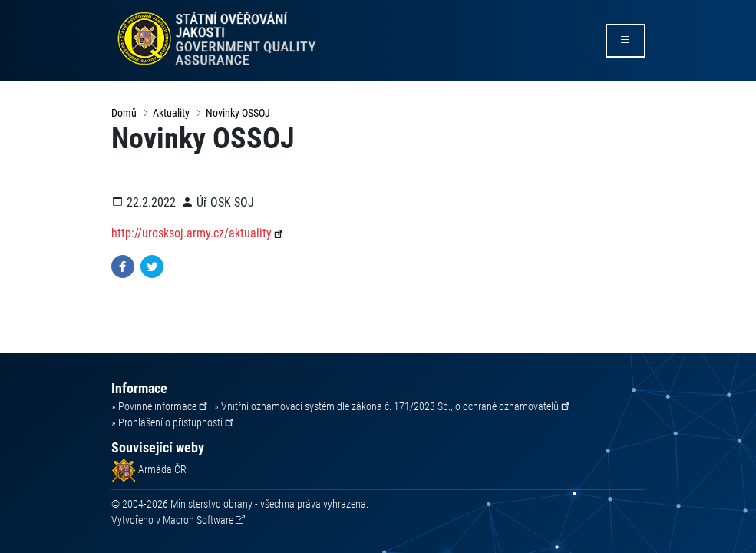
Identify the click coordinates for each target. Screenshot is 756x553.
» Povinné (160, 406)
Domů (124, 113)
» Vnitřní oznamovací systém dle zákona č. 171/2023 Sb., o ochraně (393, 406)
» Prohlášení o (173, 422)
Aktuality (171, 113)
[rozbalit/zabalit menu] (626, 41)
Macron (198, 520)
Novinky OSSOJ (238, 113)
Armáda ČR (149, 469)
